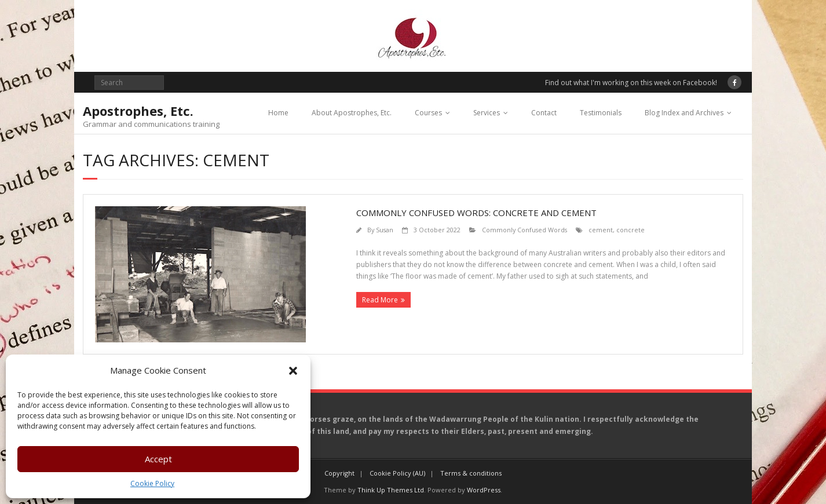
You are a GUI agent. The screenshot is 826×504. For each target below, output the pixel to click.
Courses (428, 113)
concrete (631, 230)
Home (278, 113)
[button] (293, 371)
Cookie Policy (152, 483)
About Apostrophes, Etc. (352, 113)
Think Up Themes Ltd (391, 490)
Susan (385, 230)
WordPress (484, 490)
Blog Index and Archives (684, 113)
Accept (158, 459)
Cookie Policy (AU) (397, 473)
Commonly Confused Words (525, 230)
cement (601, 230)
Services (487, 113)
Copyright (339, 473)
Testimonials (601, 113)
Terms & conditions (471, 473)
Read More (380, 300)
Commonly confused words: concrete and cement (476, 213)
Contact (544, 113)
